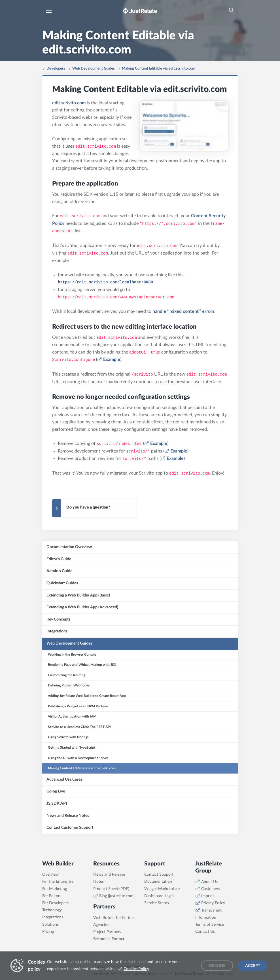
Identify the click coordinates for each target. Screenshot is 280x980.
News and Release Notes (109, 878)
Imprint (208, 896)
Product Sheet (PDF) (111, 889)
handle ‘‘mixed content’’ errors (183, 311)
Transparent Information (208, 914)
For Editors (52, 896)
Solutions (50, 925)
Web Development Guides (94, 69)
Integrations (53, 917)
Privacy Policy (213, 903)
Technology (52, 910)
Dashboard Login (159, 896)
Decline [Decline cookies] (217, 966)
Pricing (48, 932)
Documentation (158, 882)
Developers (56, 69)
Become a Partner (109, 939)
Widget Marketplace (162, 889)
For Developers (55, 903)
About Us (209, 882)
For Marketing (55, 889)
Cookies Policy (136, 969)
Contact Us (205, 932)
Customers (211, 889)
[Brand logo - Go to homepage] (140, 11)
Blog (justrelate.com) (117, 896)
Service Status (157, 903)
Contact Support (159, 875)
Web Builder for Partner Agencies (114, 921)
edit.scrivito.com (69, 103)
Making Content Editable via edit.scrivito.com (159, 69)
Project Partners (107, 932)
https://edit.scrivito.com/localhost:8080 (105, 282)
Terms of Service (210, 925)
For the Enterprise (58, 882)
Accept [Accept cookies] (253, 966)
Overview (50, 875)
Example (112, 359)
